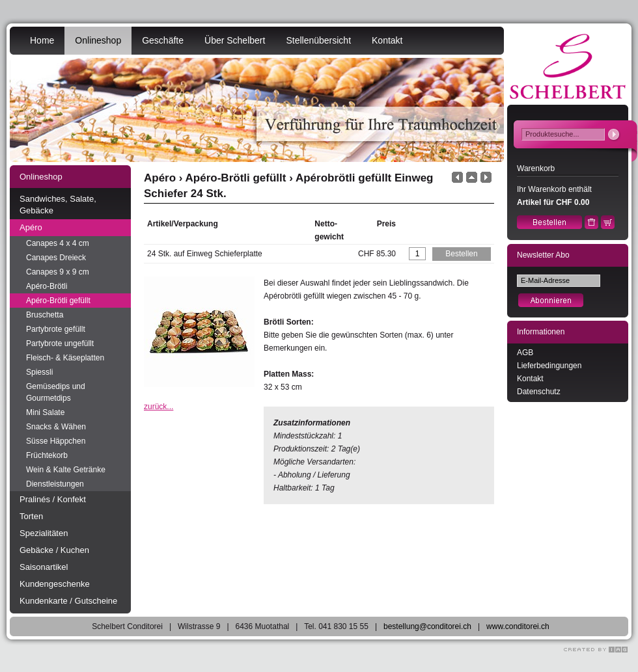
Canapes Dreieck (56, 258)
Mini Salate (45, 412)
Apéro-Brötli (47, 286)
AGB (525, 353)
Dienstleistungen (55, 484)
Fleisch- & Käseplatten (65, 358)
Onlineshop (98, 40)
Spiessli (39, 372)
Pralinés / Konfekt (53, 499)
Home (42, 40)
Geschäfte (163, 40)
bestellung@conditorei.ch (427, 626)
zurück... (159, 407)
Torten (31, 516)
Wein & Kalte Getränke (66, 470)
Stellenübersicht (318, 40)
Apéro (31, 227)
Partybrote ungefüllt (60, 343)
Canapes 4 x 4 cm (58, 243)
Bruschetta (45, 315)
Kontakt (387, 40)
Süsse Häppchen (56, 441)
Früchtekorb (47, 455)
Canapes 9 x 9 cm (58, 272)
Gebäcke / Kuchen (54, 550)
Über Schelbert (235, 40)
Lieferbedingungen (549, 366)
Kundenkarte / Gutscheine (68, 601)
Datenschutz (539, 392)
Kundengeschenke (55, 584)
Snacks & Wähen (56, 427)
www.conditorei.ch (518, 626)
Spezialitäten (44, 533)
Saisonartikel (44, 567)
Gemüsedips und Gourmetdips (56, 392)
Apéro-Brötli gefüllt (58, 301)
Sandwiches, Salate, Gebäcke (58, 205)
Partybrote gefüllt (56, 329)
